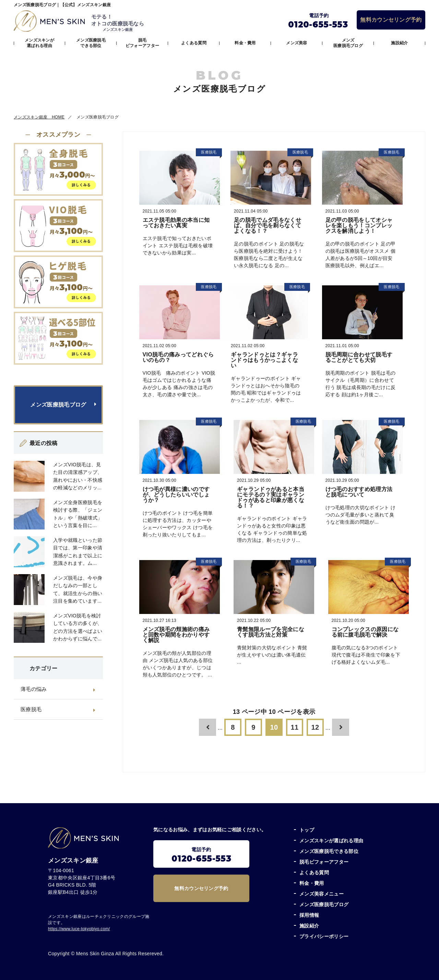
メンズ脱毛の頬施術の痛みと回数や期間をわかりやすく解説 (176, 635)
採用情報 (309, 915)
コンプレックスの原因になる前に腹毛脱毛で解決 (365, 632)
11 (295, 727)
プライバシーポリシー (324, 936)
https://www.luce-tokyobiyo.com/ (79, 929)
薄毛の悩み (34, 689)
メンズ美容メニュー (322, 894)
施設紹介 (399, 43)
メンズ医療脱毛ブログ (348, 43)
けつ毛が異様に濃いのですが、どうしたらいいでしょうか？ (176, 495)
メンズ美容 (297, 43)
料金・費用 (245, 43)
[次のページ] (341, 727)
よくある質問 (194, 43)
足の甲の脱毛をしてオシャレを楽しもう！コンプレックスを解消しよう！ (359, 225)
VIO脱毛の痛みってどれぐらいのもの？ (178, 357)
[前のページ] (207, 727)
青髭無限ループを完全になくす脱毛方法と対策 (271, 632)
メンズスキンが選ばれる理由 (39, 43)
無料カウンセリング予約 (391, 20)
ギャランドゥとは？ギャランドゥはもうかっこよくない (264, 360)
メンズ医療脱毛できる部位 (91, 43)
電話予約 (201, 855)
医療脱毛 (31, 709)
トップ (307, 830)
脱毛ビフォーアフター (143, 43)
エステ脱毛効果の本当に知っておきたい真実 (176, 223)
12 (315, 727)
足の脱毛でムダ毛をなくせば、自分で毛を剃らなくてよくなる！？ (268, 225)
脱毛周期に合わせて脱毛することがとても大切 (359, 357)
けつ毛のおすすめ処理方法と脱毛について (359, 492)
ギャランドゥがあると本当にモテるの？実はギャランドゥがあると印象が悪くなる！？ (271, 497)
